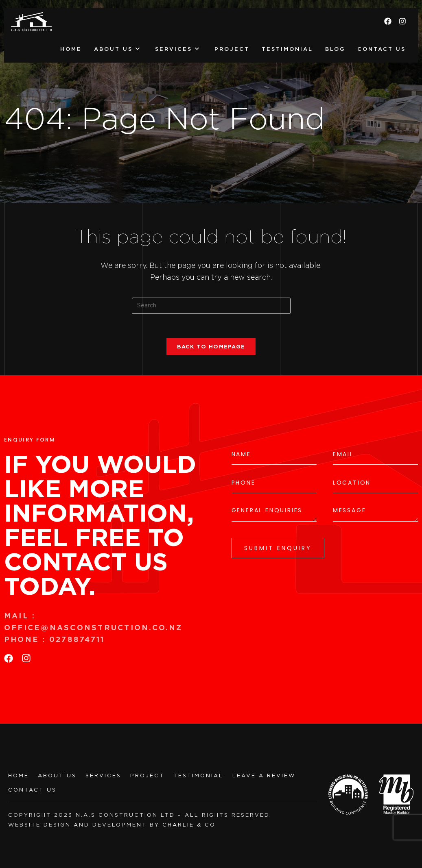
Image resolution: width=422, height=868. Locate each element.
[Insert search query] (211, 306)
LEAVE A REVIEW (264, 776)
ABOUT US (57, 776)
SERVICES (103, 776)
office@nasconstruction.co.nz (93, 628)
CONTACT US (32, 790)
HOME (19, 776)
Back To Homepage (211, 347)
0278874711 (78, 639)
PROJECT (147, 776)
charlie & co (189, 825)
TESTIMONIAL (198, 776)
